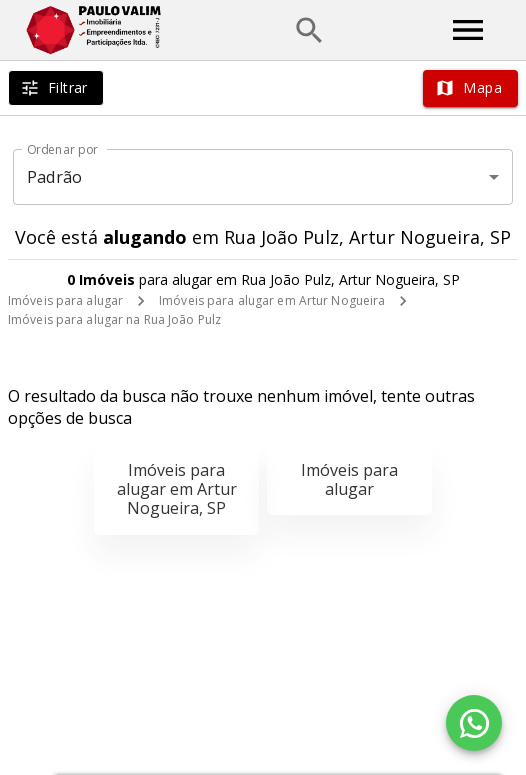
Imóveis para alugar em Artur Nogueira (272, 300)
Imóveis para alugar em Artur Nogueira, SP (177, 489)
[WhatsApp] (474, 723)
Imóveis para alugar (65, 300)
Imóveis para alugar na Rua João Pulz (114, 319)
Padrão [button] (54, 177)
